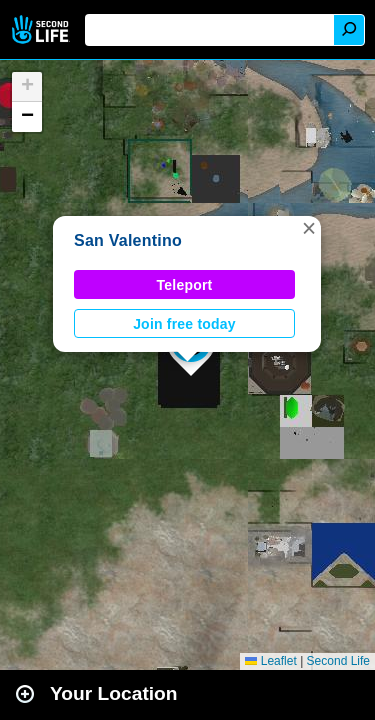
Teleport (185, 285)
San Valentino (128, 240)
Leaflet (270, 661)
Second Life (42, 29)
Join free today (184, 324)
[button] (309, 228)
